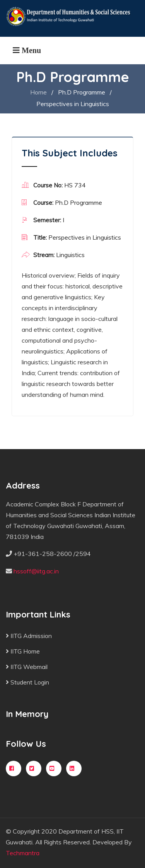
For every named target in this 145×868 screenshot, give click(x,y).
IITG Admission (29, 636)
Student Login (27, 682)
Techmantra (23, 853)
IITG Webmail (27, 667)
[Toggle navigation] (27, 50)
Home (38, 92)
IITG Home (23, 651)
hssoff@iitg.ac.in (36, 571)
